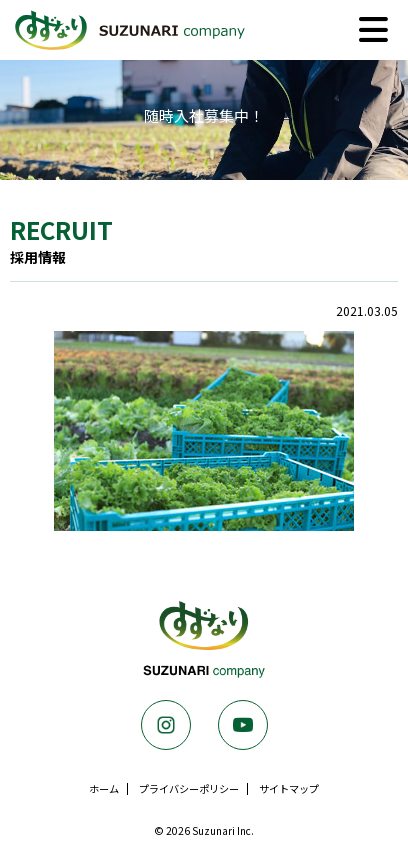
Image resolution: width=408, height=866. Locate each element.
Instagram (166, 725)
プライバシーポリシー (189, 788)
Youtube (243, 725)
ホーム (104, 788)
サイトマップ (289, 788)
